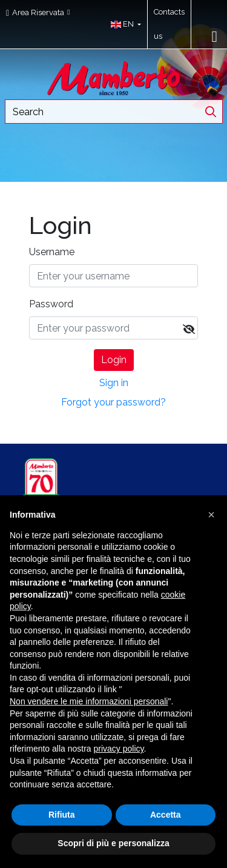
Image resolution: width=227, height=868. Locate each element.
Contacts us (169, 24)
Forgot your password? (113, 402)
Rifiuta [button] (62, 815)
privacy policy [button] (119, 749)
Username (52, 252)
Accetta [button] (166, 815)
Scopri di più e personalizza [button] (113, 843)
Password (51, 304)
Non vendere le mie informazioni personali (89, 701)
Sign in (114, 383)
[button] (123, 24)
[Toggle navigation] (215, 36)
